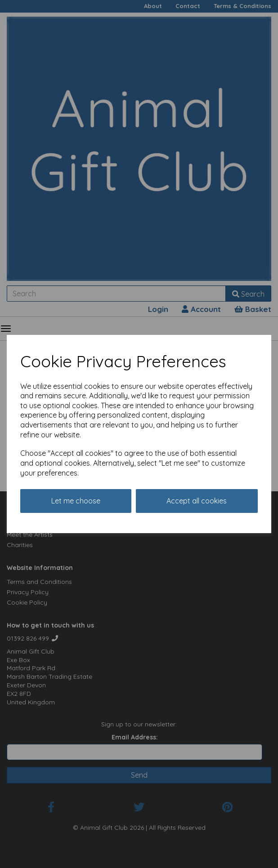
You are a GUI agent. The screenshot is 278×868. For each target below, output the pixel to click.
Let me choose (76, 501)
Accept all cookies (197, 501)
